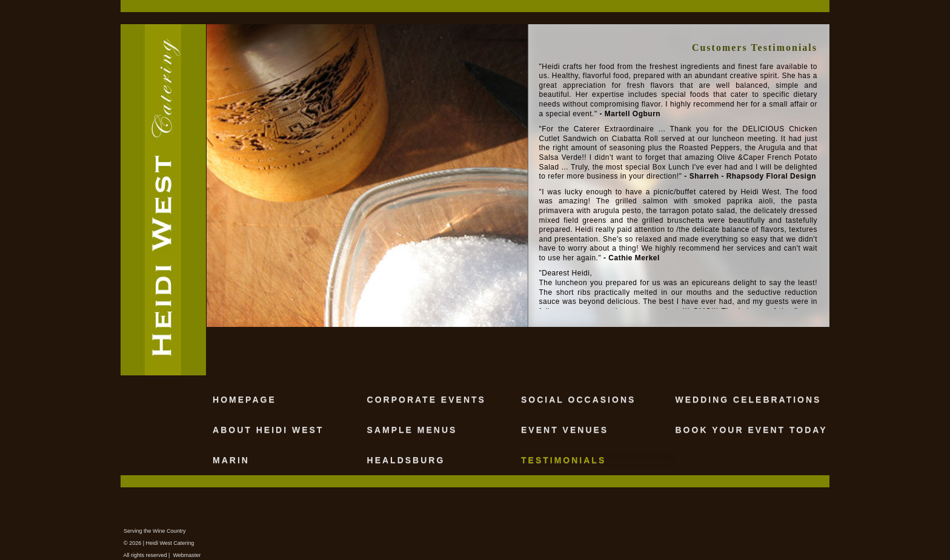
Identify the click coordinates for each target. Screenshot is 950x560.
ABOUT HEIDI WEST (268, 430)
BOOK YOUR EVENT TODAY (752, 430)
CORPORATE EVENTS (427, 400)
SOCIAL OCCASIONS (578, 400)
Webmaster (187, 555)
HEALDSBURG (406, 460)
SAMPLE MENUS (412, 430)
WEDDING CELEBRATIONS (749, 400)
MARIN (231, 460)
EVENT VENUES (565, 430)
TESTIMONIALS (563, 460)
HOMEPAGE (244, 400)
